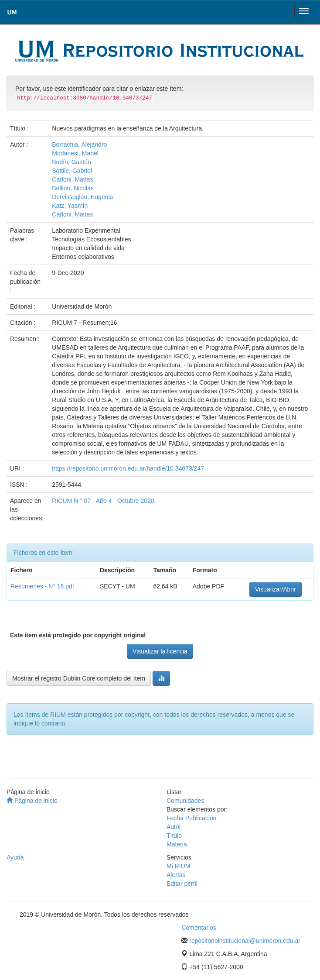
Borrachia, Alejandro (79, 144)
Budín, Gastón (71, 162)
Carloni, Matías (72, 179)
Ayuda (15, 857)
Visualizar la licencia (160, 651)
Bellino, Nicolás (73, 188)
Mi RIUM (178, 866)
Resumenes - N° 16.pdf (42, 586)
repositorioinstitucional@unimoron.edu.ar (245, 941)
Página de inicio (32, 801)
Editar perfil (182, 884)
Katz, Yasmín (70, 206)
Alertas (176, 875)
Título (174, 836)
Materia (177, 844)
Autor (174, 827)
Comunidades (185, 801)
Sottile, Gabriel (72, 171)
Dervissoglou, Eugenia (82, 197)
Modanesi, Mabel (75, 153)
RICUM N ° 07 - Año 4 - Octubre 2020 (103, 501)
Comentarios (199, 928)
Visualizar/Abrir (276, 589)
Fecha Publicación (191, 818)
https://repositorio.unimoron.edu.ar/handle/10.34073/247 (128, 468)
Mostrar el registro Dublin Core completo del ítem (79, 678)
